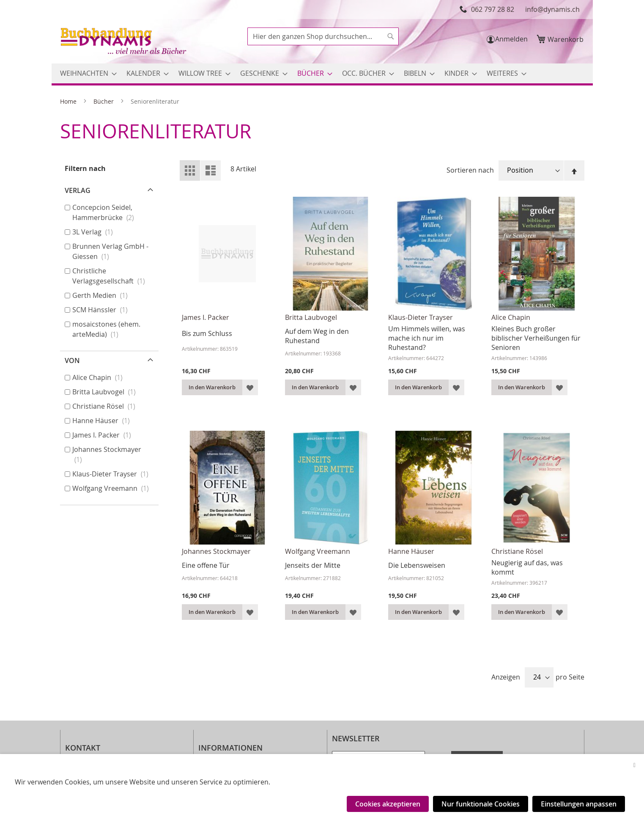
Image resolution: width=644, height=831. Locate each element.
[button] (250, 387)
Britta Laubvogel (311, 317)
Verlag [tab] (78, 190)
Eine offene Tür (206, 565)
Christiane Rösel (517, 551)
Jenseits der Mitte (313, 565)
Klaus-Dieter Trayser (421, 317)
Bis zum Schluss (207, 333)
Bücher (104, 101)
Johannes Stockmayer (216, 551)
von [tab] (72, 360)
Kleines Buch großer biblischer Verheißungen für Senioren (536, 338)
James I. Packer (206, 317)
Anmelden (511, 39)
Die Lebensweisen (417, 565)
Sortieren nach (470, 170)
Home (69, 101)
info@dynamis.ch (552, 9)
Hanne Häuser (411, 551)
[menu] (322, 73)
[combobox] (323, 36)
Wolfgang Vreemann (318, 551)
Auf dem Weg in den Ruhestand (317, 336)
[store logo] (124, 42)
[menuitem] (86, 73)
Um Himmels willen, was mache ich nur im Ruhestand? (427, 338)
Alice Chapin (511, 317)
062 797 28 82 (493, 9)
